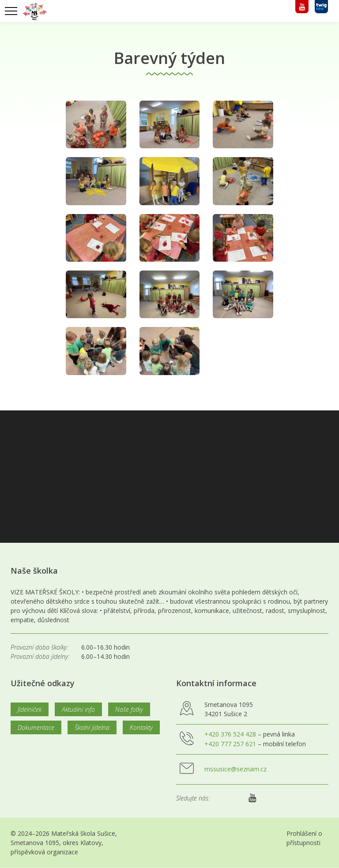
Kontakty (141, 727)
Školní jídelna (92, 727)
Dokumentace (36, 727)
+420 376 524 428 (230, 734)
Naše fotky (129, 709)
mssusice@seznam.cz (235, 769)
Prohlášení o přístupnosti (304, 838)
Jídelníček (30, 709)
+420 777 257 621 (230, 744)
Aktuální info (78, 709)
